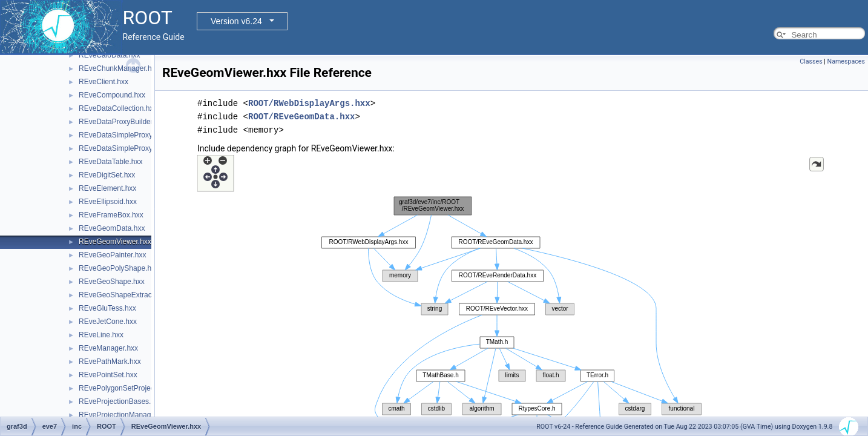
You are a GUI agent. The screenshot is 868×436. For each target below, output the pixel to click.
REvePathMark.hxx (110, 362)
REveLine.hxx (101, 335)
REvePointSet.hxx (108, 375)
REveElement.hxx (107, 188)
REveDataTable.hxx (110, 162)
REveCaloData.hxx (109, 55)
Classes (811, 61)
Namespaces (846, 61)
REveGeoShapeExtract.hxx (123, 295)
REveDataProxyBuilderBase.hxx (131, 122)
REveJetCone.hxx (108, 322)
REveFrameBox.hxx (111, 215)
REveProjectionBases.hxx (120, 401)
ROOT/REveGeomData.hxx (301, 117)
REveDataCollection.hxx (118, 108)
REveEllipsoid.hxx (108, 202)
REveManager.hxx (108, 348)
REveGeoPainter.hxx (112, 255)
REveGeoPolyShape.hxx (119, 268)
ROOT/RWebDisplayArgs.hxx (309, 103)
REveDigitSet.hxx (107, 175)
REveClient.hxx (104, 82)
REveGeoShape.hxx (112, 282)
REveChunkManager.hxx (119, 68)
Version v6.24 (236, 21)
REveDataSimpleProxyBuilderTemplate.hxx (148, 148)
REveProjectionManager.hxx (124, 415)
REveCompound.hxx (112, 95)
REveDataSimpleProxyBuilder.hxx (133, 135)
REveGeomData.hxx (112, 228)
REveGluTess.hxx (107, 308)
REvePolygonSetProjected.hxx (128, 388)
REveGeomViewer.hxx (115, 242)
